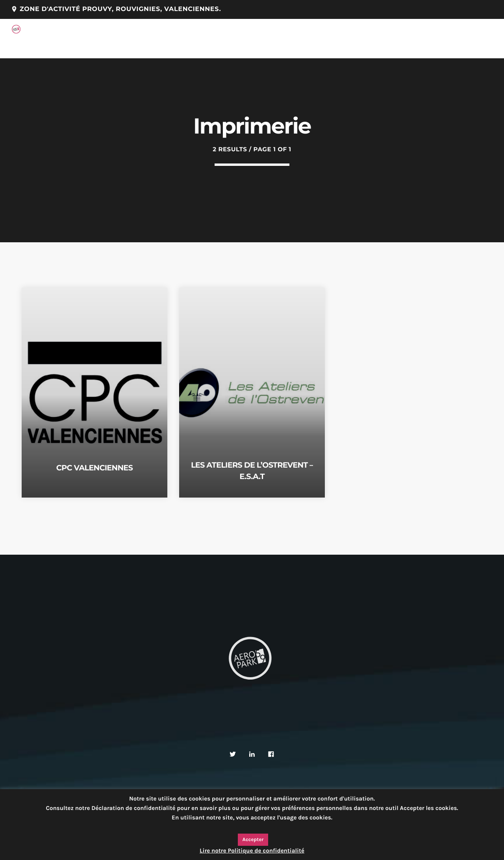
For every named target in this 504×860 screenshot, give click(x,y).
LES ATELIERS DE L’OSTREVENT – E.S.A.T (252, 470)
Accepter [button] (253, 840)
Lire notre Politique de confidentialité (252, 851)
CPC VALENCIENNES (94, 467)
